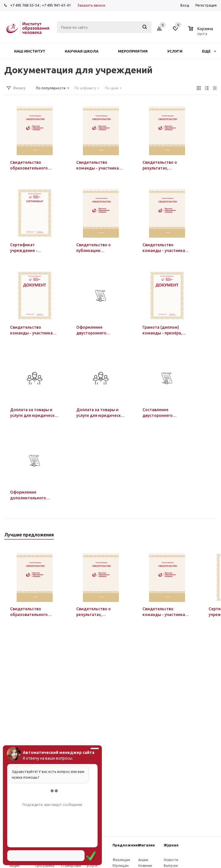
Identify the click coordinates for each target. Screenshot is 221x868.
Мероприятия (133, 51)
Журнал (171, 845)
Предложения (126, 845)
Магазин (146, 845)
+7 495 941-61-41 (56, 5)
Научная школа (82, 51)
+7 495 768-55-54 (25, 5)
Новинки (145, 866)
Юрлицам (121, 866)
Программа (45, 866)
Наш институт (30, 51)
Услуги (175, 51)
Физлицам (121, 860)
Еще (209, 51)
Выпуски (171, 866)
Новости (171, 860)
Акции (15, 866)
